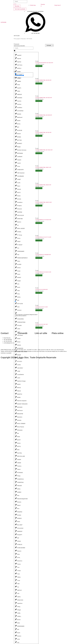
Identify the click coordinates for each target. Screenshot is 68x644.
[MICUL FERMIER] (15, 421)
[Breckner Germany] (15, 148)
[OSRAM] (15, 461)
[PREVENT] (15, 483)
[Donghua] (15, 203)
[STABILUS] (15, 542)
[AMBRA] (15, 79)
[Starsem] (15, 549)
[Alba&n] (15, 69)
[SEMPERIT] (15, 529)
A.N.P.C (37, 343)
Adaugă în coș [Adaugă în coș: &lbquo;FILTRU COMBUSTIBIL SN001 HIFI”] (39, 171)
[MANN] (15, 395)
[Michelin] (15, 418)
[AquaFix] (15, 86)
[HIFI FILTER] (15, 301)
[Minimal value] (19, 74)
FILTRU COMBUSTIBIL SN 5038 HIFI (44, 115)
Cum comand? (21, 338)
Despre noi (37, 340)
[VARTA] (15, 595)
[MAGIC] (15, 382)
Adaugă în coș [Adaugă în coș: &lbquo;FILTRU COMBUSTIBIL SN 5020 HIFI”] (39, 101)
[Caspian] (15, 158)
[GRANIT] (15, 275)
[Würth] (15, 631)
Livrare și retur (21, 340)
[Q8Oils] (15, 487)
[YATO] (15, 637)
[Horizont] (15, 308)
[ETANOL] (15, 230)
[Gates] (15, 259)
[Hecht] (15, 285)
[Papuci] (15, 467)
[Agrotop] (15, 60)
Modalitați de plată (22, 341)
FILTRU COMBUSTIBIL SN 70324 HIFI (44, 150)
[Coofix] (15, 181)
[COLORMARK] (15, 174)
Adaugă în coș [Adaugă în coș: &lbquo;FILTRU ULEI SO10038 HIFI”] (39, 293)
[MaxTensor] (15, 408)
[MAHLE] (15, 385)
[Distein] (15, 194)
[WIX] (15, 627)
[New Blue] (15, 451)
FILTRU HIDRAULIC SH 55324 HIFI (43, 220)
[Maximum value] (19, 75)
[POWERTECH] (15, 477)
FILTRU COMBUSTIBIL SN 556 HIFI (43, 132)
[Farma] (15, 236)
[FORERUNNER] (15, 249)
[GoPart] (15, 265)
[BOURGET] (15, 141)
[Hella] (15, 288)
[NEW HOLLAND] (15, 454)
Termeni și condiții (22, 343)
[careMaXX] (15, 154)
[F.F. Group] (15, 233)
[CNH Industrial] (15, 171)
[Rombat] (15, 513)
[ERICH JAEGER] (15, 226)
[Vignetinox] (15, 601)
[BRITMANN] (15, 151)
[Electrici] (15, 220)
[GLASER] (15, 262)
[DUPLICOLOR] (15, 213)
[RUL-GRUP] (15, 523)
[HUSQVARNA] (15, 317)
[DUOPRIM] (15, 210)
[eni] (15, 223)
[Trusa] (15, 578)
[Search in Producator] (24, 48)
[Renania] (15, 500)
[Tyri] (15, 585)
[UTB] (15, 591)
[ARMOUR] (15, 92)
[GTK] (15, 282)
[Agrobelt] (15, 53)
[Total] (15, 572)
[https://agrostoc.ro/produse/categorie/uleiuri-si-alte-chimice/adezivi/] (15, 311)
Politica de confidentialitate (41, 341)
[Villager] (15, 608)
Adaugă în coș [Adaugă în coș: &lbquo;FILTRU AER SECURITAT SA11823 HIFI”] (39, 66)
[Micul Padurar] (15, 425)
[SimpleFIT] (15, 532)
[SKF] (15, 536)
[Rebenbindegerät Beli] (15, 497)
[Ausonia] (15, 99)
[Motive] (15, 441)
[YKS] (15, 640)
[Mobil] (15, 434)
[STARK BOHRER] (15, 546)
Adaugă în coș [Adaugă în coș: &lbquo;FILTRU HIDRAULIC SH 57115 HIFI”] (39, 240)
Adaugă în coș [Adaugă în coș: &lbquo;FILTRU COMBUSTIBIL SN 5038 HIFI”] (39, 118)
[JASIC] (15, 327)
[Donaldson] (15, 200)
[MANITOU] (15, 392)
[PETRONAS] (15, 470)
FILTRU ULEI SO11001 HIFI (42, 324)
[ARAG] (15, 89)
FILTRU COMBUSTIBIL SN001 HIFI (43, 167)
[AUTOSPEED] (15, 109)
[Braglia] (15, 145)
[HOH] (15, 305)
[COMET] (15, 177)
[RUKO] (15, 519)
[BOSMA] (15, 135)
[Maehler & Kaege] (15, 379)
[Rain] (15, 493)
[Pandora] (15, 464)
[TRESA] (15, 575)
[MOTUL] (15, 444)
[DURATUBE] (15, 216)
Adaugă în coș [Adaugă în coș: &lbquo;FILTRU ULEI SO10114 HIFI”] (39, 310)
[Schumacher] (15, 526)
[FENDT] (15, 239)
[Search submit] (15, 4)
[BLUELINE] (15, 128)
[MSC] (15, 447)
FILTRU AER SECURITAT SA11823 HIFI (44, 63)
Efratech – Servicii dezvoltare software (10, 361)
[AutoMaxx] (15, 105)
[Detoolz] (15, 187)
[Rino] (15, 506)
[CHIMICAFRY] (15, 167)
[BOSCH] (15, 131)
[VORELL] (15, 614)
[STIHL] (15, 555)
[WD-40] (15, 617)
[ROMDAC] (15, 516)
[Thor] (15, 565)
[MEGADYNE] (15, 412)
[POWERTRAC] (15, 480)
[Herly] (15, 292)
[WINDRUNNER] (15, 624)
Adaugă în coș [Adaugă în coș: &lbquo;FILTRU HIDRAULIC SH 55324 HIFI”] (39, 223)
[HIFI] (15, 298)
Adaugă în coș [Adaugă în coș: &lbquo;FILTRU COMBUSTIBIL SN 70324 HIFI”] (39, 153)
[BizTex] (15, 122)
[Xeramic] (15, 634)
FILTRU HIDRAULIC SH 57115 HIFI (43, 237)
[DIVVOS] (15, 197)
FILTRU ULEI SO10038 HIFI (42, 290)
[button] (4, 22)
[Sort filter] (49, 45)
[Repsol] (15, 503)
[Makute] (15, 389)
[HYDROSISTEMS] (15, 320)
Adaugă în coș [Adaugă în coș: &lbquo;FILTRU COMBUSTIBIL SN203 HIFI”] (39, 188)
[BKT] (15, 125)
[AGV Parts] (15, 63)
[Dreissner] (15, 207)
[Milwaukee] (15, 428)
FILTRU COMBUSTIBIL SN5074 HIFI (44, 202)
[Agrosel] (15, 56)
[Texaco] (15, 562)
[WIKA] (15, 621)
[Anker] (15, 82)
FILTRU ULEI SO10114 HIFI (42, 307)
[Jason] (15, 330)
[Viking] (15, 604)
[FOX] (15, 252)
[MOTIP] (15, 438)
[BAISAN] (15, 112)
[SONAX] (15, 539)
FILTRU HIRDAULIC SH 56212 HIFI (43, 272)
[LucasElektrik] (15, 372)
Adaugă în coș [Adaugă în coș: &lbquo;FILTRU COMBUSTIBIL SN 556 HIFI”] (39, 136)
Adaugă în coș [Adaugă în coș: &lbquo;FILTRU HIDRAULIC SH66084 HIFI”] (39, 258)
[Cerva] (15, 164)
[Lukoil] (15, 376)
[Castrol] (15, 161)
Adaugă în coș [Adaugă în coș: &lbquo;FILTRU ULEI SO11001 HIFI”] (39, 328)
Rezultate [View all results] (17, 6)
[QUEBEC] (15, 490)
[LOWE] (15, 369)
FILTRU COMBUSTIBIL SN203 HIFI (43, 185)
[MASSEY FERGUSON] (15, 402)
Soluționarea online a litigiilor (42, 345)
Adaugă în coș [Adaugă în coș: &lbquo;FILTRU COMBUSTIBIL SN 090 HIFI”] (39, 83)
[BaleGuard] (15, 115)
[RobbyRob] (15, 510)
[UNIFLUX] (15, 588)
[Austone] (15, 102)
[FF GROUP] (15, 243)
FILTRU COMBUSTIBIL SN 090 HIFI (43, 80)
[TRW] (15, 582)
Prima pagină (17, 39)
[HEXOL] (15, 295)
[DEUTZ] (15, 190)
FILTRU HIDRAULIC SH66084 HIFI (43, 255)
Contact (37, 338)
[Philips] (15, 474)
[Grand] (15, 272)
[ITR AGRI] (15, 323)
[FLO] (15, 246)
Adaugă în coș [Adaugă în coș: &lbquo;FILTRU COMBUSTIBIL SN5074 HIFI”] (39, 206)
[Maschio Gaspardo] (15, 398)
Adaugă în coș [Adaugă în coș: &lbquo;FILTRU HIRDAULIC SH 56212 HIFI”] (39, 275)
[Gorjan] (15, 269)
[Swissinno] (15, 559)
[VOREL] (15, 611)
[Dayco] (15, 184)
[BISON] (15, 118)
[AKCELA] (15, 66)
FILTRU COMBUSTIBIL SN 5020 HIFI (44, 98)
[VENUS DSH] (15, 598)
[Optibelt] (15, 457)
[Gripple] (15, 279)
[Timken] (15, 568)
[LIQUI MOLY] (15, 366)
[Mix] (15, 431)
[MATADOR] (15, 405)
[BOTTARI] (15, 138)
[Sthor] (15, 552)
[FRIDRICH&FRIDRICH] (15, 256)
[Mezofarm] (15, 415)
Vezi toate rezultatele (20, 9)
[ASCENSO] (15, 96)
